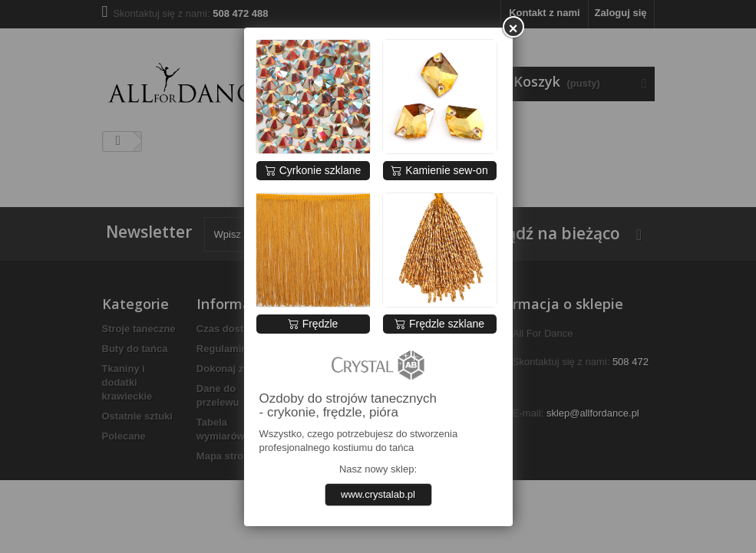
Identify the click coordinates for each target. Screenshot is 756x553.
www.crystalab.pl (378, 494)
